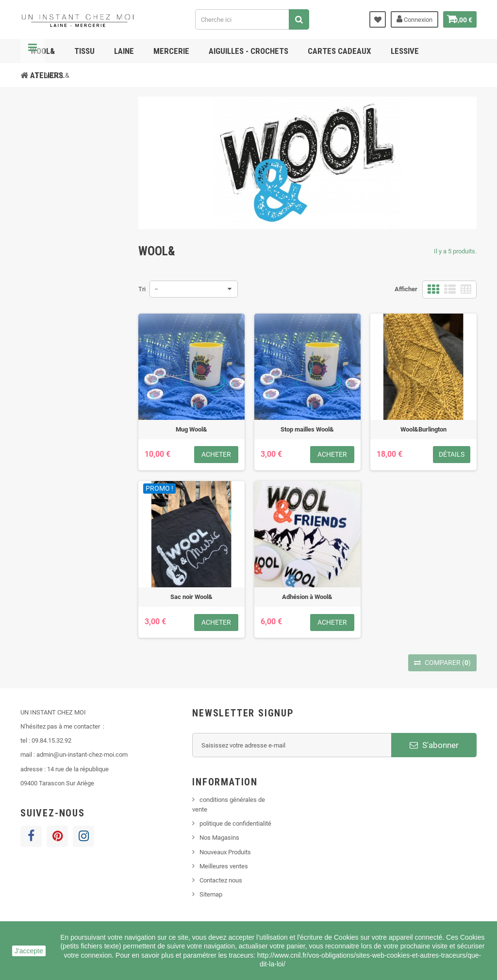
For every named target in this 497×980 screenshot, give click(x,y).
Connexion (408, 19)
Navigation (33, 51)
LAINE (124, 51)
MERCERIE (171, 51)
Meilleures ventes (224, 866)
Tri (142, 289)
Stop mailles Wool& (307, 429)
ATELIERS (47, 75)
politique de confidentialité (235, 823)
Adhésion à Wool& (307, 597)
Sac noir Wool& (191, 597)
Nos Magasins (219, 838)
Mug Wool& (191, 429)
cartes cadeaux (340, 51)
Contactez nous (221, 880)
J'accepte (29, 951)
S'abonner (434, 745)
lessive (405, 51)
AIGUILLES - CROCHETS (248, 51)
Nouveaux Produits (225, 852)
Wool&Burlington (423, 429)
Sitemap (211, 894)
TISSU (84, 51)
